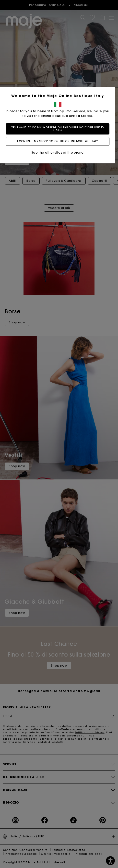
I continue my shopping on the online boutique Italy (59, 141)
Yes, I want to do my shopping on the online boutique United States (59, 129)
